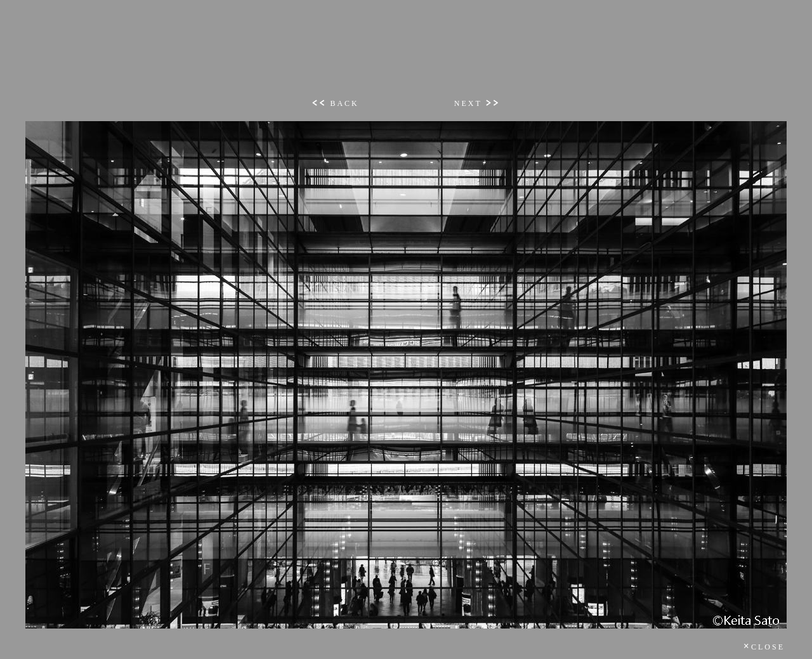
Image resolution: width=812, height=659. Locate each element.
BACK (335, 103)
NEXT (477, 103)
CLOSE (764, 647)
